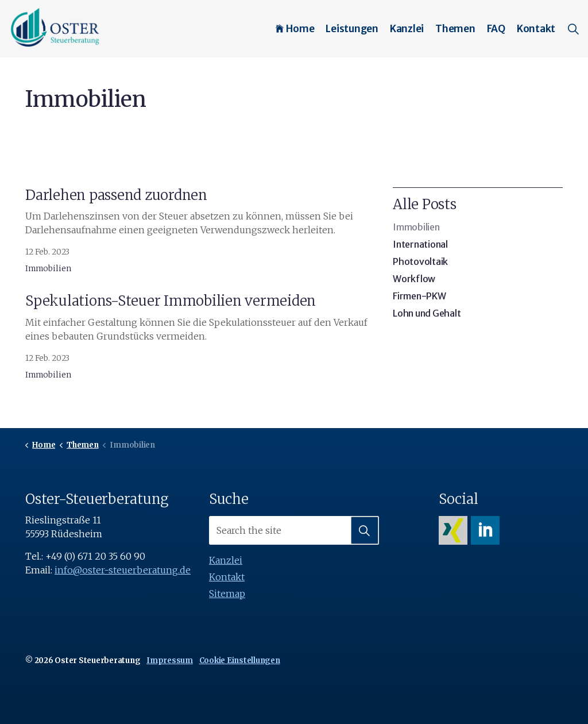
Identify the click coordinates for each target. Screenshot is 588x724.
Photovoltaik (420, 261)
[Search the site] (294, 530)
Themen (455, 29)
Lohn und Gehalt (427, 313)
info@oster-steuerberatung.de (123, 570)
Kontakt (536, 29)
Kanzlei (407, 29)
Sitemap (227, 594)
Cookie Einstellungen (240, 661)
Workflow (414, 279)
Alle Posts (425, 204)
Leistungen (352, 29)
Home (295, 29)
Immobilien (48, 269)
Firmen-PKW (419, 296)
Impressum (170, 661)
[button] (365, 530)
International (420, 244)
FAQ (496, 29)
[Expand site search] (573, 29)
